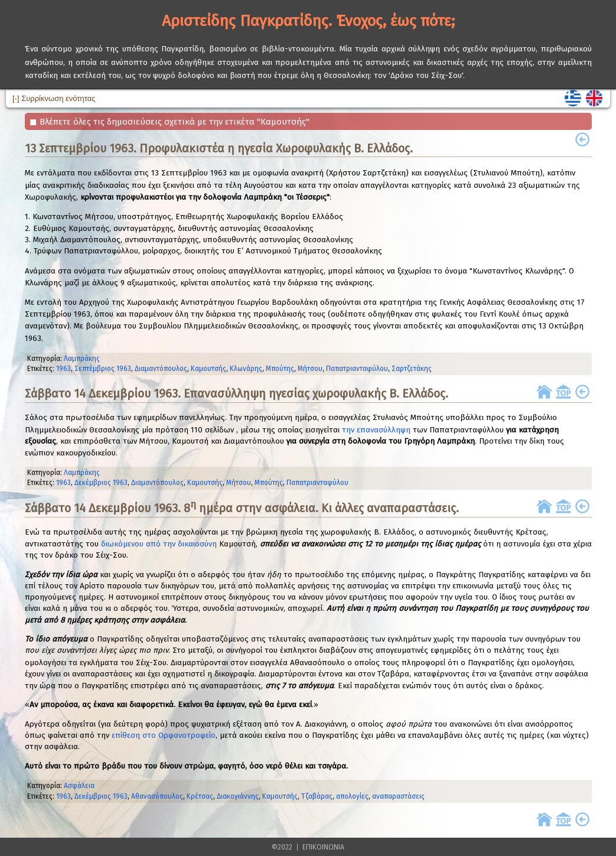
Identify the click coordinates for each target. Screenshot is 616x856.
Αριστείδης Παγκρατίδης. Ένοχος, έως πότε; (308, 21)
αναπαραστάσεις (398, 796)
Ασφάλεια (79, 786)
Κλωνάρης (246, 369)
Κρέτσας (200, 796)
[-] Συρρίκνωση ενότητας (54, 98)
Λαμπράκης (82, 359)
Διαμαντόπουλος (161, 369)
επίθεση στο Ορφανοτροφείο (164, 735)
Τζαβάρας (317, 796)
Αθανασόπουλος (157, 796)
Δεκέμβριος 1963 (101, 483)
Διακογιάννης (238, 796)
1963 (63, 369)
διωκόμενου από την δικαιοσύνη (159, 544)
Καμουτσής (208, 369)
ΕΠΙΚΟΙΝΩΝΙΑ (323, 847)
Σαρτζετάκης (412, 369)
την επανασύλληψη (376, 430)
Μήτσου (310, 369)
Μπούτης (280, 369)
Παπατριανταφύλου (357, 369)
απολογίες (352, 796)
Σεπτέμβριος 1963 (103, 369)
